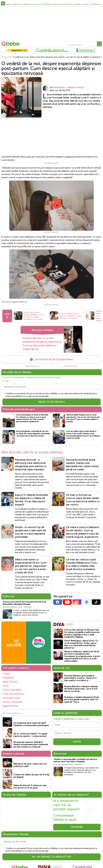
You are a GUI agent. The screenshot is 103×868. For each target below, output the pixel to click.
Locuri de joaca (12, 690)
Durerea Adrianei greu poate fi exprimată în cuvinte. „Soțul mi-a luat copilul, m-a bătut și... (80, 678)
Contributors (95, 4)
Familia (64, 4)
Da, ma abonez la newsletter (51, 857)
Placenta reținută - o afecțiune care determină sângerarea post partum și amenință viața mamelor (31, 465)
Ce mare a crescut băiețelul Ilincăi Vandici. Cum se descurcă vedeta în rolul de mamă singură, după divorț (82, 532)
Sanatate (77, 4)
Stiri (70, 4)
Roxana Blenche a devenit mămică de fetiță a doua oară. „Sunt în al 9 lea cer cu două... (81, 689)
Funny (85, 4)
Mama (56, 4)
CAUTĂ (77, 742)
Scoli (6, 686)
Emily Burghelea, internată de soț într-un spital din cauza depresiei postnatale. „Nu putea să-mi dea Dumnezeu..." (33, 433)
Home (4, 57)
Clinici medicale (12, 702)
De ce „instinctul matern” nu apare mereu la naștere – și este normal (30, 735)
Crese (6, 673)
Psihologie (47, 4)
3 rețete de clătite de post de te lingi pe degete (31, 776)
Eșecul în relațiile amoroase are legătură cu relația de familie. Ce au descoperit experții (32, 500)
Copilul (37, 4)
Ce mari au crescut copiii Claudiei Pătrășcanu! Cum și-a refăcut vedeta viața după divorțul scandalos (81, 564)
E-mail (5, 381)
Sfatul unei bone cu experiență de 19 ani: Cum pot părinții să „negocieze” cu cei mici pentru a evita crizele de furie (31, 566)
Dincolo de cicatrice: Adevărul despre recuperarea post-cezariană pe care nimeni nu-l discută (31, 744)
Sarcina (9, 4)
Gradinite (8, 677)
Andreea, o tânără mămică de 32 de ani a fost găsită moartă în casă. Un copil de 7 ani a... (82, 700)
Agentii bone (10, 706)
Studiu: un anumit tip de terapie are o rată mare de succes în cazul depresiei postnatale (31, 532)
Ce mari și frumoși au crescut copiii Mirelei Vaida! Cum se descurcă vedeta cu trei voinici (83, 500)
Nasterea (18, 4)
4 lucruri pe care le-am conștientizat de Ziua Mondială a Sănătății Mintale (24, 603)
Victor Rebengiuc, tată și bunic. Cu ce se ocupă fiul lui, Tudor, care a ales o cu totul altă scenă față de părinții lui (81, 644)
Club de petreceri (13, 694)
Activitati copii (11, 698)
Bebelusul (28, 4)
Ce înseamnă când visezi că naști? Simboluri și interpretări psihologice (31, 724)
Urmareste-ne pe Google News (51, 359)
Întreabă (77, 827)
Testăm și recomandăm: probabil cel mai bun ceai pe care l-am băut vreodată (76, 760)
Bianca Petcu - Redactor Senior (68, 87)
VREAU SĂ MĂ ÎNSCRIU (51, 402)
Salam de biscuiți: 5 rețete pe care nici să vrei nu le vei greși (30, 787)
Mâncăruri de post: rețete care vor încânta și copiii (30, 765)
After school (10, 681)
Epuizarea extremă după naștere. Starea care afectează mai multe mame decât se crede (82, 465)
